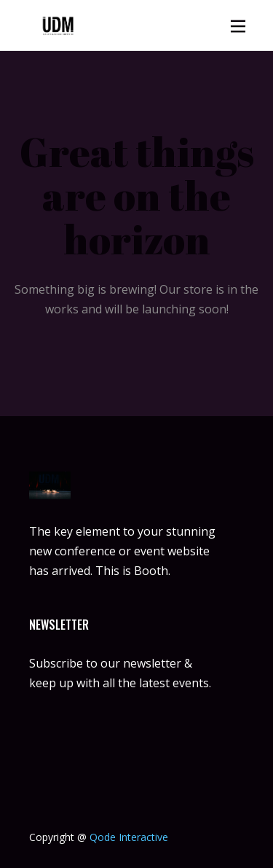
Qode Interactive (129, 837)
